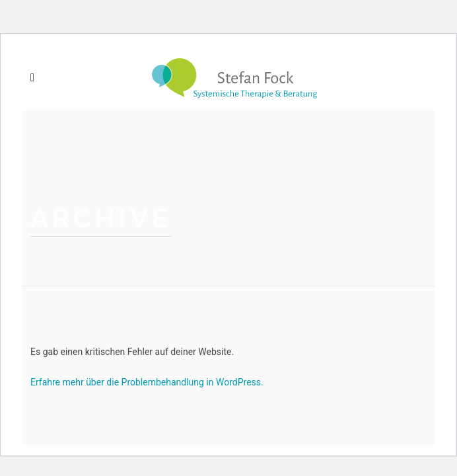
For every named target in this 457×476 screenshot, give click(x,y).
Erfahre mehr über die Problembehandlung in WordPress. (147, 382)
